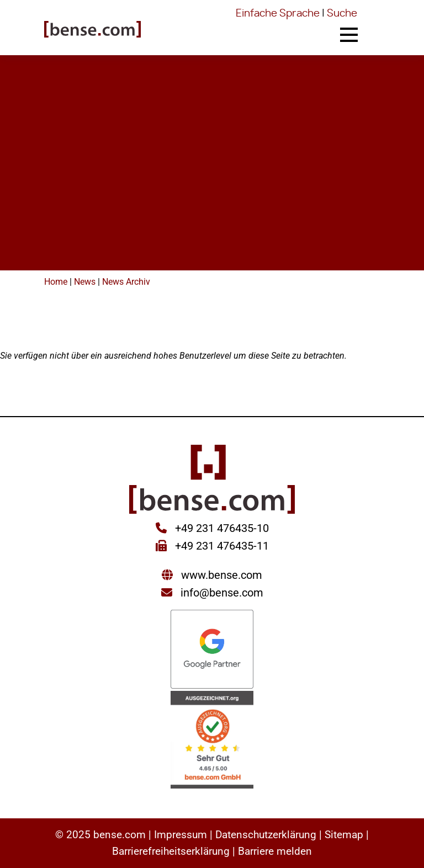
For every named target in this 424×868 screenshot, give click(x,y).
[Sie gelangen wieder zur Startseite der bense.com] (92, 31)
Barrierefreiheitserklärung (171, 851)
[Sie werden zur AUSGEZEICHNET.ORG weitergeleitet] (212, 741)
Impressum (181, 835)
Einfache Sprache (278, 14)
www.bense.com (222, 575)
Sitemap (344, 835)
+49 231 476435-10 (221, 528)
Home (56, 282)
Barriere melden (275, 851)
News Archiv (126, 282)
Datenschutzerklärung (266, 835)
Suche (342, 14)
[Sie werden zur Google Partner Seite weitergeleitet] (212, 650)
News (85, 282)
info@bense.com (222, 593)
